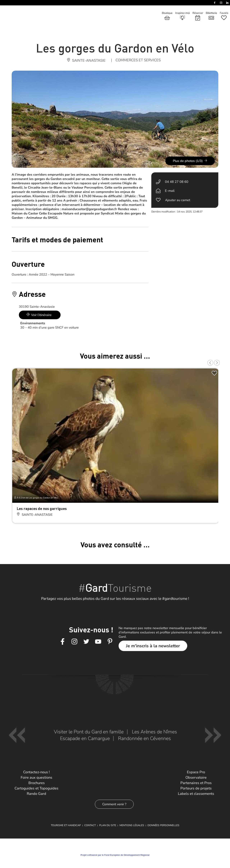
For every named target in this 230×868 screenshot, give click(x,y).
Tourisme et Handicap (66, 825)
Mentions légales (132, 825)
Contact (90, 825)
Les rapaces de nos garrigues (42, 508)
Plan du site (108, 825)
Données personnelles (163, 825)
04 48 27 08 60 (177, 182)
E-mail (170, 191)
